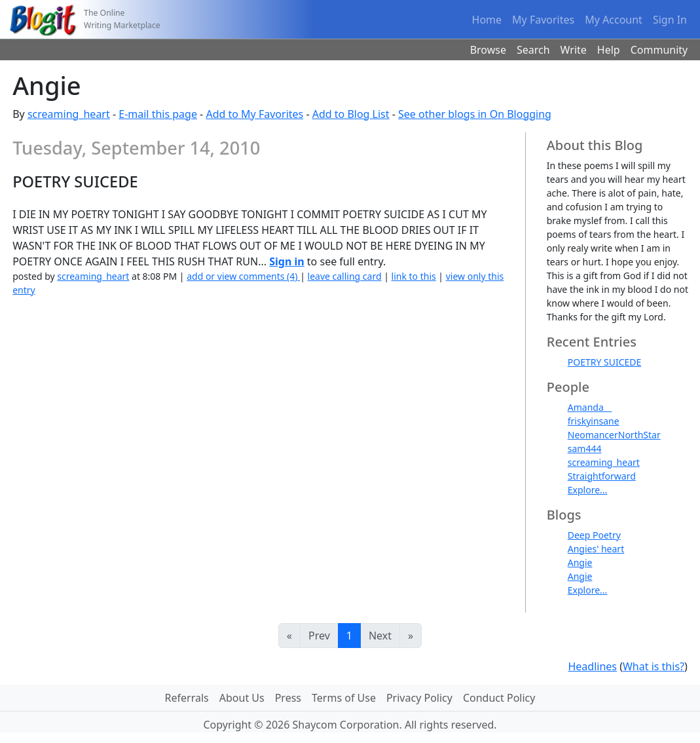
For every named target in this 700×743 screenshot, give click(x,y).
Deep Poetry (594, 535)
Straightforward (602, 476)
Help (609, 50)
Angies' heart (596, 549)
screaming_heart (69, 114)
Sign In (670, 20)
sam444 (585, 448)
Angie (580, 562)
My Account (614, 20)
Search (533, 50)
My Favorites (543, 20)
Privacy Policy (419, 698)
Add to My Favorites (254, 114)
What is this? (654, 666)
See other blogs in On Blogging (475, 114)
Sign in (286, 261)
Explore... (588, 490)
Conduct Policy (499, 698)
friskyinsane (594, 421)
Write (574, 50)
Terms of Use (344, 698)
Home (487, 20)
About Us (242, 698)
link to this (414, 276)
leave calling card (345, 276)
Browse (488, 50)
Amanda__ (590, 407)
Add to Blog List (351, 114)
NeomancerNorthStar (614, 435)
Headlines (592, 666)
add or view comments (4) (243, 276)
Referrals (187, 698)
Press (288, 698)
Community (659, 50)
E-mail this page (158, 114)
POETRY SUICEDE (605, 362)
